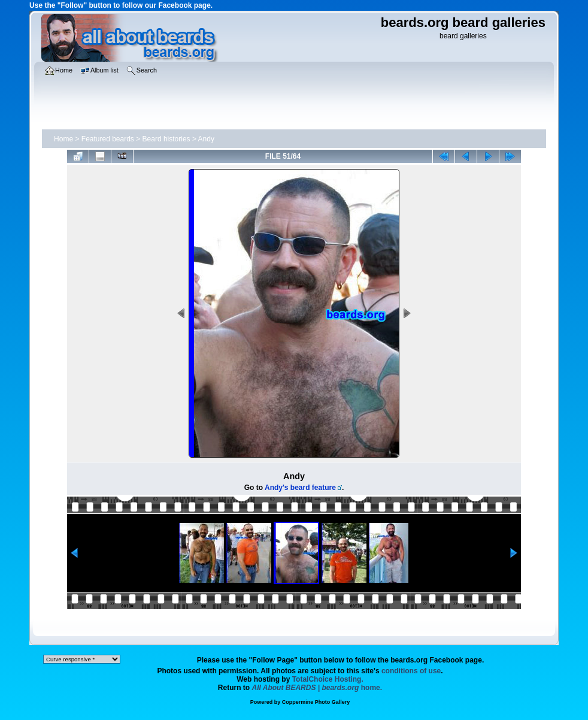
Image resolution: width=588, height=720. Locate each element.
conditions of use (411, 671)
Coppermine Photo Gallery (316, 702)
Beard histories (166, 139)
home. (317, 688)
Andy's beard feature (300, 488)
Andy (206, 139)
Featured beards (108, 139)
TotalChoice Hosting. (328, 679)
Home (63, 139)
